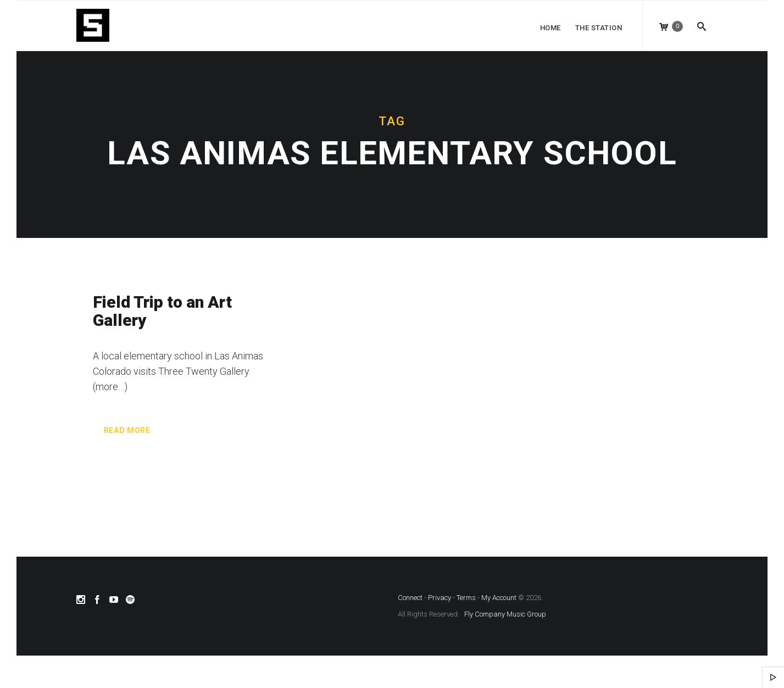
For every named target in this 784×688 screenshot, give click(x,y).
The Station (599, 28)
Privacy (440, 598)
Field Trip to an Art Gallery (162, 311)
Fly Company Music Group (505, 614)
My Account (499, 598)
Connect (410, 598)
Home (551, 28)
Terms (466, 598)
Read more (127, 430)
